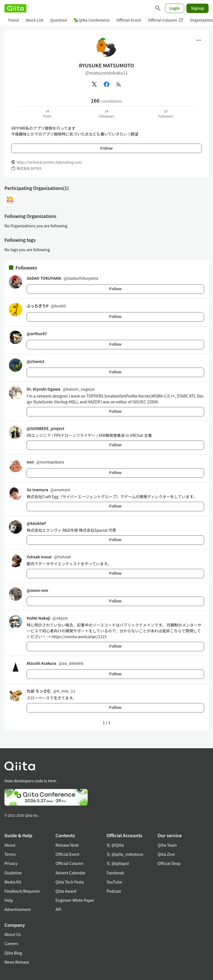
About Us (13, 934)
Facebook (115, 873)
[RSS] (119, 84)
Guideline (13, 873)
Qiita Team (167, 845)
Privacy (11, 863)
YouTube (114, 882)
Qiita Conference (92, 20)
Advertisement (18, 909)
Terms (10, 854)
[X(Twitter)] (94, 84)
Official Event (129, 20)
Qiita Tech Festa (70, 882)
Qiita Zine (166, 854)
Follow (106, 148)
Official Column (166, 20)
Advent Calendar (70, 873)
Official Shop (169, 863)
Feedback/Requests (22, 891)
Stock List (34, 20)
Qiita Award (66, 891)
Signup (197, 8)
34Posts (47, 114)
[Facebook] (106, 84)
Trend (13, 20)
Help (9, 900)
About (10, 845)
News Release (17, 962)
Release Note (67, 845)
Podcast (114, 891)
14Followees (106, 114)
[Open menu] (199, 40)
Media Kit (13, 882)
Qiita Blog (13, 953)
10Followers (166, 114)
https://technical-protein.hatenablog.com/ (50, 162)
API (58, 909)
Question (59, 20)
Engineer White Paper (75, 900)
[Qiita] (15, 8)
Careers (11, 943)
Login (175, 8)
